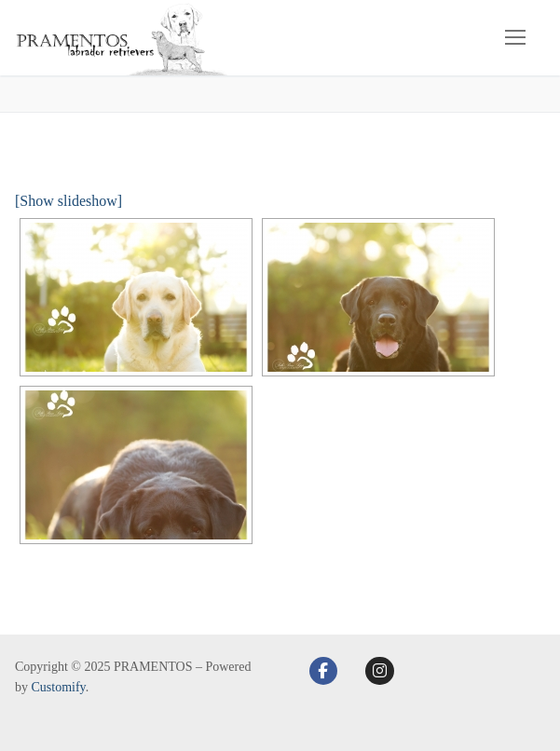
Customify (59, 687)
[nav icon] (515, 38)
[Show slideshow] (68, 201)
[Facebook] (324, 671)
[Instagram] (380, 671)
